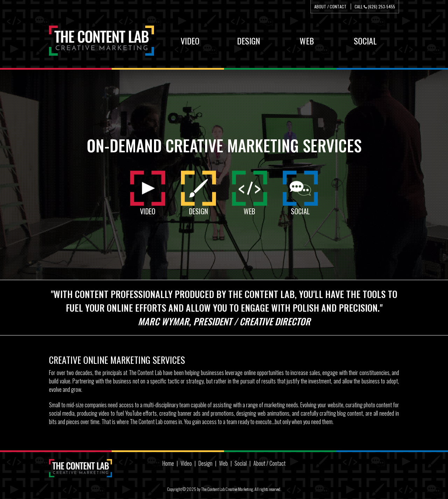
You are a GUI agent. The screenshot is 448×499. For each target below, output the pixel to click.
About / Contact (330, 6)
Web (223, 463)
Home (168, 463)
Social (241, 463)
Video (186, 463)
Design (205, 463)
